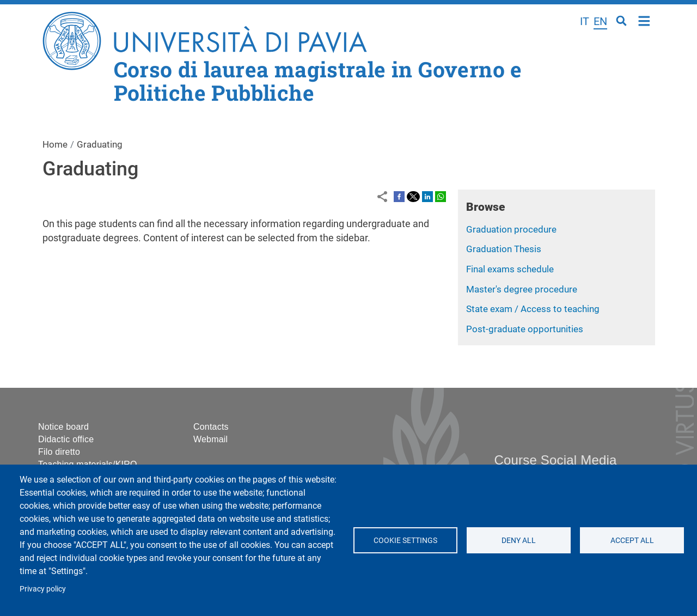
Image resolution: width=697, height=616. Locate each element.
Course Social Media (555, 460)
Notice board (63, 427)
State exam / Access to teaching (533, 309)
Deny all (519, 540)
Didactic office (66, 439)
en (600, 21)
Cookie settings (405, 540)
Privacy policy (43, 589)
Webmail (210, 439)
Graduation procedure (511, 229)
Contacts (211, 427)
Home (644, 20)
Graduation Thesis (504, 249)
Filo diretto (59, 452)
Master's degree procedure (522, 289)
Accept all (632, 540)
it (585, 21)
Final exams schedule (510, 269)
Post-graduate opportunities (525, 329)
